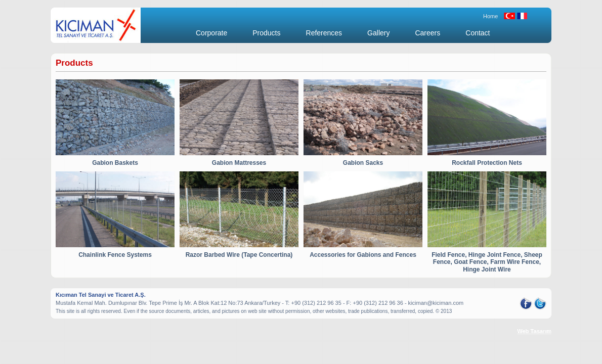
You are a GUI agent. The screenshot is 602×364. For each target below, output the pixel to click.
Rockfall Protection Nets (487, 163)
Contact (478, 33)
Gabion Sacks (363, 163)
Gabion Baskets (115, 163)
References (324, 33)
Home (490, 16)
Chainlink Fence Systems (115, 255)
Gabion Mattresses (239, 163)
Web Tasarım (534, 331)
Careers (427, 33)
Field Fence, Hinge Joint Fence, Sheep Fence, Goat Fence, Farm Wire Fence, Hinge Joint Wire (487, 262)
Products (266, 33)
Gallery (378, 33)
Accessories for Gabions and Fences (363, 255)
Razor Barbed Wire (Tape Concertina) (239, 255)
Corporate (211, 33)
